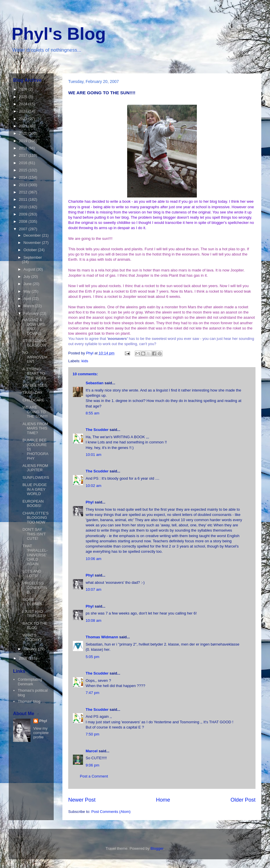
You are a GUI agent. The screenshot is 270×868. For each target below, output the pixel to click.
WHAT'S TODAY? (32, 638)
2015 (24, 170)
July (27, 277)
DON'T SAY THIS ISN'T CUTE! (34, 534)
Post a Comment (94, 776)
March (29, 306)
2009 (24, 214)
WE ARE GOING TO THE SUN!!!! (35, 412)
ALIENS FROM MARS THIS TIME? (35, 428)
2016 (24, 163)
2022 (24, 119)
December (33, 235)
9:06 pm (92, 765)
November (33, 243)
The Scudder (97, 430)
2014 (24, 177)
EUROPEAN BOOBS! (33, 504)
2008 (24, 221)
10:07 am (93, 589)
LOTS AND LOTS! (32, 573)
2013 (24, 185)
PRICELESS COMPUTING (35, 588)
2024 (24, 104)
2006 (24, 658)
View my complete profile (41, 733)
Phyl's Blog (59, 34)
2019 (24, 141)
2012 (24, 192)
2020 (24, 133)
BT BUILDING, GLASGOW (35, 343)
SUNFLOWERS (36, 478)
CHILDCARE (33, 400)
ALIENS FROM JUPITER (35, 468)
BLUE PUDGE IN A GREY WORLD (35, 489)
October (31, 250)
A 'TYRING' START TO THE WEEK (34, 374)
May (28, 291)
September (33, 257)
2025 (24, 97)
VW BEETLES (34, 385)
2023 (24, 111)
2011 (24, 199)
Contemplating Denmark (30, 682)
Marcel (92, 751)
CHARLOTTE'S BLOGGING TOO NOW (35, 518)
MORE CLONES (32, 602)
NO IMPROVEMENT (35, 357)
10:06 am (93, 559)
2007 (24, 229)
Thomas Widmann (102, 637)
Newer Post (82, 800)
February (32, 313)
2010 (24, 207)
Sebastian (94, 383)
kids (85, 361)
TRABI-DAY (32, 393)
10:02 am (93, 486)
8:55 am (92, 413)
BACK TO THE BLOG (35, 626)
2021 (24, 126)
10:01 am (93, 455)
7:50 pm (92, 734)
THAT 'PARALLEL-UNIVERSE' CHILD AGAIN (35, 555)
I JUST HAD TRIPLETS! (34, 614)
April (28, 299)
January (31, 649)
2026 (24, 89)
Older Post (243, 800)
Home (163, 800)
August (30, 269)
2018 (24, 148)
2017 (24, 155)
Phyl (90, 502)
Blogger (157, 848)
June (28, 284)
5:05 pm (92, 657)
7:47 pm (92, 693)
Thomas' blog (29, 701)
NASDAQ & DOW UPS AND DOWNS (34, 327)
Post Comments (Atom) (111, 812)
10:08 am (93, 620)
